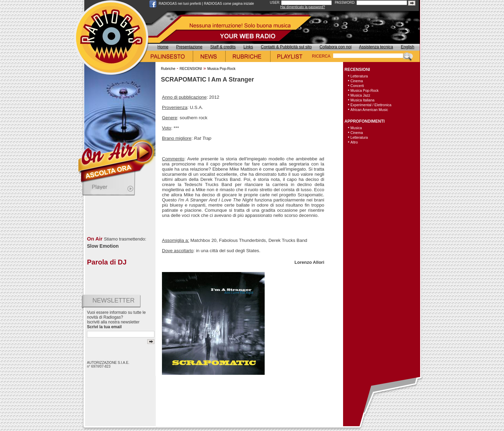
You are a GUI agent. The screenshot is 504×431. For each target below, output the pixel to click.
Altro (354, 142)
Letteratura (359, 76)
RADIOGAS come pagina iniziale (229, 4)
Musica (356, 128)
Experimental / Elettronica (371, 105)
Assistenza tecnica (376, 47)
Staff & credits (223, 47)
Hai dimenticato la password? (303, 7)
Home (163, 47)
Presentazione (190, 47)
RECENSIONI (191, 69)
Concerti (357, 86)
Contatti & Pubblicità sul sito (286, 47)
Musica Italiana (363, 100)
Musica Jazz (361, 95)
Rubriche (168, 69)
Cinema (357, 81)
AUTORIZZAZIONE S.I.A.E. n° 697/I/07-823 (108, 365)
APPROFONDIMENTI (364, 121)
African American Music (369, 110)
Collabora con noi (335, 47)
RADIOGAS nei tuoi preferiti (180, 4)
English (408, 47)
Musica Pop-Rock (221, 69)
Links (248, 47)
